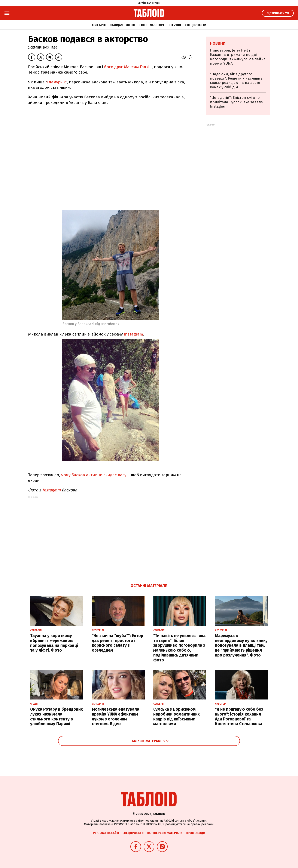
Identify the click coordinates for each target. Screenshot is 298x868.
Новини (218, 43)
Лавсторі (157, 25)
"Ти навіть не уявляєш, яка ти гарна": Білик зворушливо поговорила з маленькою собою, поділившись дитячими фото (179, 648)
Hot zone (175, 25)
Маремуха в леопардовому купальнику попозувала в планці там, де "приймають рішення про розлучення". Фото (241, 645)
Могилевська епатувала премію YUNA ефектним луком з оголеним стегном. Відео (115, 716)
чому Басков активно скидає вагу (94, 475)
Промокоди (195, 833)
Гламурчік (56, 82)
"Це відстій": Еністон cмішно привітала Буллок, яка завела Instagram (236, 102)
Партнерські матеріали (165, 833)
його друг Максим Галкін (128, 67)
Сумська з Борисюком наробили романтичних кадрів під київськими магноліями (177, 716)
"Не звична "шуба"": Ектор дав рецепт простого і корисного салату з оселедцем (118, 643)
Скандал (116, 25)
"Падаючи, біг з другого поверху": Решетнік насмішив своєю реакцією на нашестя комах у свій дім (236, 81)
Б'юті (142, 25)
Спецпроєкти (196, 25)
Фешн (131, 25)
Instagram (133, 334)
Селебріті (99, 25)
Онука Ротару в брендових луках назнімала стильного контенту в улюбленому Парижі (57, 716)
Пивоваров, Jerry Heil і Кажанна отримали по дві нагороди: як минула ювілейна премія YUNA (238, 57)
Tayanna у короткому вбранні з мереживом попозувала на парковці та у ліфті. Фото (54, 643)
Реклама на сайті (106, 833)
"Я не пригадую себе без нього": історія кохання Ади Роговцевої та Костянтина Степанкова (239, 716)
